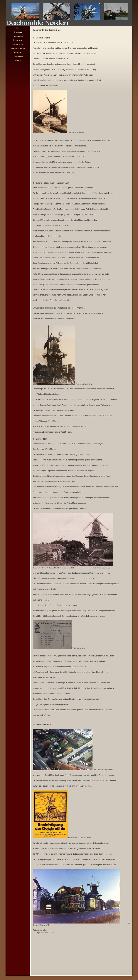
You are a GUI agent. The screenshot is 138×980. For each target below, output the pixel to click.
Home (18, 28)
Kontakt (18, 61)
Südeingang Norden (18, 48)
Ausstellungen (18, 36)
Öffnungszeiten (18, 40)
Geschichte (18, 32)
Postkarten (18, 52)
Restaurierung (18, 44)
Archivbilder (18, 56)
